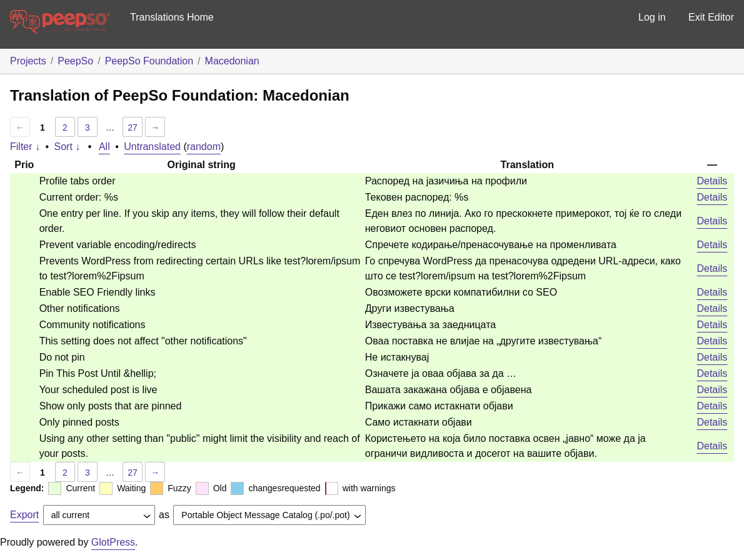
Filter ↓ (25, 147)
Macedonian (232, 61)
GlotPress (113, 542)
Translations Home (172, 17)
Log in (652, 17)
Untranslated (152, 147)
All (104, 147)
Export (24, 515)
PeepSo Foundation (149, 61)
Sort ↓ (68, 147)
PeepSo (75, 61)
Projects (28, 61)
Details (712, 181)
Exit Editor (711, 17)
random (204, 147)
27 (133, 127)
